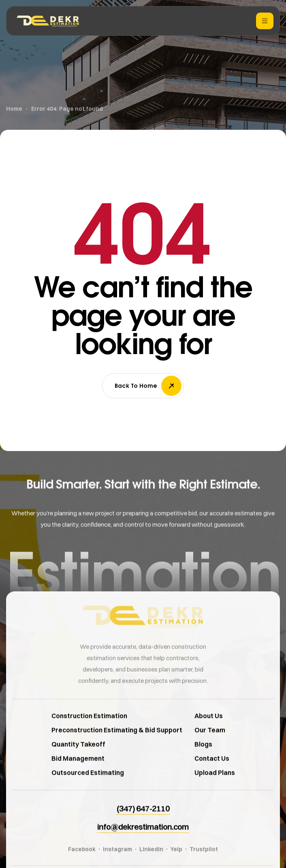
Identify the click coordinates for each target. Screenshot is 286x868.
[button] (143, 821)
